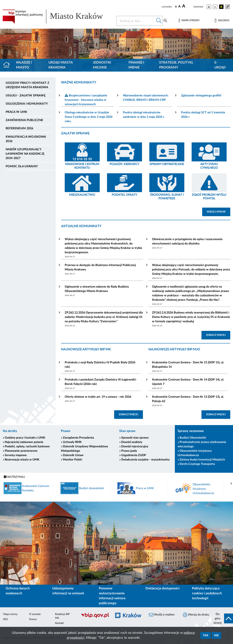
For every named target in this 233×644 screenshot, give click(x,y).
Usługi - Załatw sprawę (26, 95)
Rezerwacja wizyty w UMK (22, 460)
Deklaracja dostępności (163, 588)
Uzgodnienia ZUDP (134, 455)
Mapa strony (10, 614)
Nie (216, 635)
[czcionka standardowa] (176, 7)
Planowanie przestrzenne (21, 451)
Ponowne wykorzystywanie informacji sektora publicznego (112, 596)
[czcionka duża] (187, 6)
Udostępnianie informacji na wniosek (68, 591)
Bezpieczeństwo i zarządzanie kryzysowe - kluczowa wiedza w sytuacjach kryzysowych (86, 100)
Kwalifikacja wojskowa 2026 (26, 139)
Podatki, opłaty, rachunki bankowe (27, 446)
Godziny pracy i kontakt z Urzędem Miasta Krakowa (27, 85)
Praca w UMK (16, 112)
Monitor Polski (72, 460)
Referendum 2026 (20, 128)
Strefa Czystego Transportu (197, 464)
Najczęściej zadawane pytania (24, 442)
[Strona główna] (8, 65)
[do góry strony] (222, 618)
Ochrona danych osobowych (18, 591)
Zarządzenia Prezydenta (78, 438)
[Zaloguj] (222, 21)
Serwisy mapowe (16, 455)
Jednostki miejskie (102, 65)
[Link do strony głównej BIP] (57, 17)
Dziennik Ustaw (73, 455)
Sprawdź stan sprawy (135, 438)
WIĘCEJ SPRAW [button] (219, 211)
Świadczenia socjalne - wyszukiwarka (145, 460)
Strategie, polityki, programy (176, 65)
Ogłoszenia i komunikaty (27, 104)
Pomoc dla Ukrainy (22, 166)
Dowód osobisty (132, 442)
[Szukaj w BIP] (136, 21)
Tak (206, 635)
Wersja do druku (196, 615)
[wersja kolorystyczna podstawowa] (209, 7)
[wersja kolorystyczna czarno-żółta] (221, 7)
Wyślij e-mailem (162, 615)
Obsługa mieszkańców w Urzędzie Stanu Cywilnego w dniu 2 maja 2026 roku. (89, 117)
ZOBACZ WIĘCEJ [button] (218, 335)
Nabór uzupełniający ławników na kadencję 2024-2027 (25, 154)
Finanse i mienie (136, 65)
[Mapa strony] (189, 21)
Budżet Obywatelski (193, 438)
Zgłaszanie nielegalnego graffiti (201, 95)
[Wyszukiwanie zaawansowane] (165, 21)
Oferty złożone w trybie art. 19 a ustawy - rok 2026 (98, 397)
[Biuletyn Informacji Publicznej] (95, 617)
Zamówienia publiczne (24, 120)
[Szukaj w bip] (159, 21)
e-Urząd (220, 65)
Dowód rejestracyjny (135, 446)
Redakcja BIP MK (62, 616)
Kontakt (59, 623)
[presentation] (231, 484)
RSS (6, 619)
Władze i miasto (24, 65)
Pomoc (33, 619)
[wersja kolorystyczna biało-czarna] (215, 7)
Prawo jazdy (129, 451)
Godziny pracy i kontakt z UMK (25, 438)
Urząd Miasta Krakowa (61, 65)
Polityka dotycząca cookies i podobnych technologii (207, 593)
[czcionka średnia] (179, 7)
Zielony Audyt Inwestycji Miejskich (202, 460)
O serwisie (35, 614)
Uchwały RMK (72, 442)
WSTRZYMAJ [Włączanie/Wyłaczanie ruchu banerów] (14, 477)
